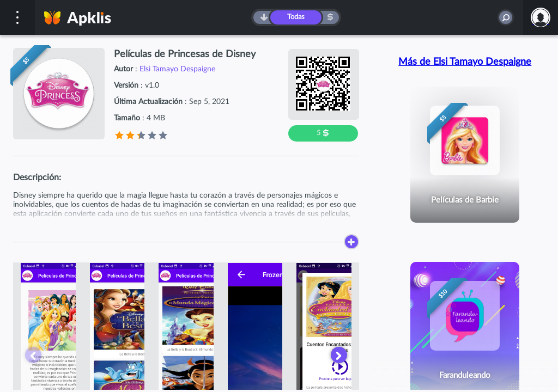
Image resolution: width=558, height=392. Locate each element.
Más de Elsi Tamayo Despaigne (465, 62)
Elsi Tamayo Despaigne (177, 69)
